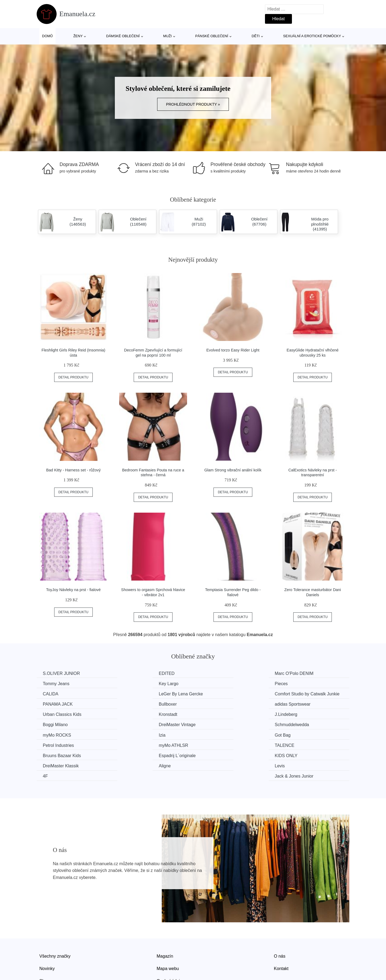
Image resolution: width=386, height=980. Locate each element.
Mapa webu (168, 936)
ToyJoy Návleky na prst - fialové (73, 590)
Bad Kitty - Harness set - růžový (73, 470)
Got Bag (51, 724)
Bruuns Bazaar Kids (62, 734)
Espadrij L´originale (142, 734)
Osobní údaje (169, 949)
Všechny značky (55, 924)
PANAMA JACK (139, 694)
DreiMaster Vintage (62, 714)
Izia (287, 714)
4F (206, 744)
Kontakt (281, 936)
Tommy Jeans (297, 673)
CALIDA (212, 683)
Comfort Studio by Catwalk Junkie (76, 694)
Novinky (47, 936)
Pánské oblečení (212, 36)
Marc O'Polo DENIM (223, 673)
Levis (129, 744)
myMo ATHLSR (218, 724)
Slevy (45, 949)
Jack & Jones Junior (303, 744)
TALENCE (294, 724)
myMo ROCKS (218, 714)
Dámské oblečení (123, 36)
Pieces (130, 683)
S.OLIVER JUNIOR (62, 673)
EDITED (132, 673)
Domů (47, 36)
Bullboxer (213, 694)
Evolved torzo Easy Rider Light (233, 350)
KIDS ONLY (215, 734)
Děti (256, 36)
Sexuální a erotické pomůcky (312, 36)
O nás (280, 924)
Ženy (78, 36)
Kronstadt (133, 704)
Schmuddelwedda (141, 714)
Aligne (49, 744)
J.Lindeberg (215, 704)
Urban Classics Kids (63, 704)
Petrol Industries (139, 724)
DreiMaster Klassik (302, 734)
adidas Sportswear (302, 694)
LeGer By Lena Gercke (306, 683)
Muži (167, 36)
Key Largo (53, 683)
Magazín (165, 924)
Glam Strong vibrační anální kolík (233, 470)
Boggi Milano (297, 704)
